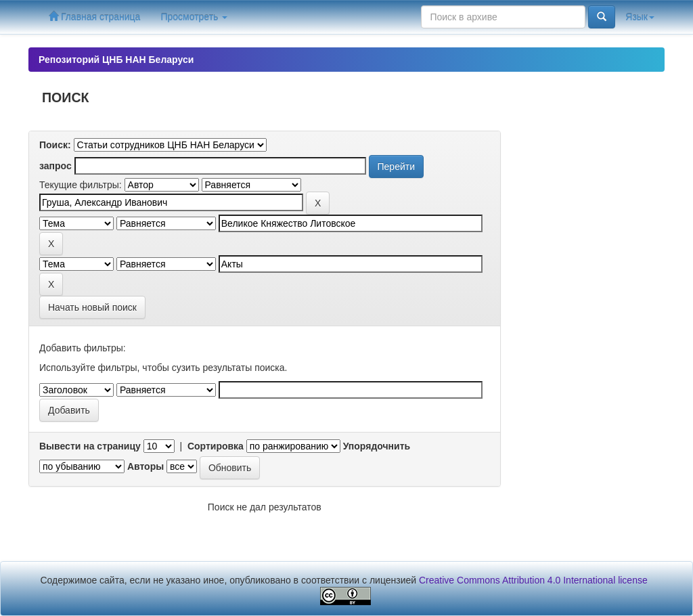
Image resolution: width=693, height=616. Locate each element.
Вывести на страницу (90, 446)
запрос (55, 166)
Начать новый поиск (92, 307)
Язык (640, 17)
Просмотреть (194, 17)
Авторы (146, 466)
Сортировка (216, 446)
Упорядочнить (377, 446)
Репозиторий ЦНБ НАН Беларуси (116, 60)
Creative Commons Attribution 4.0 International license (533, 580)
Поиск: (55, 145)
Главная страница (94, 17)
